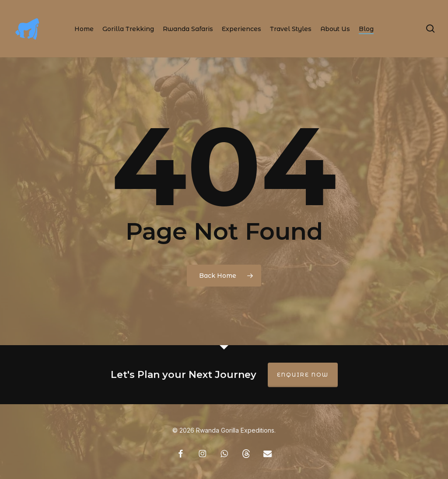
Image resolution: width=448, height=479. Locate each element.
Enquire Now (303, 375)
